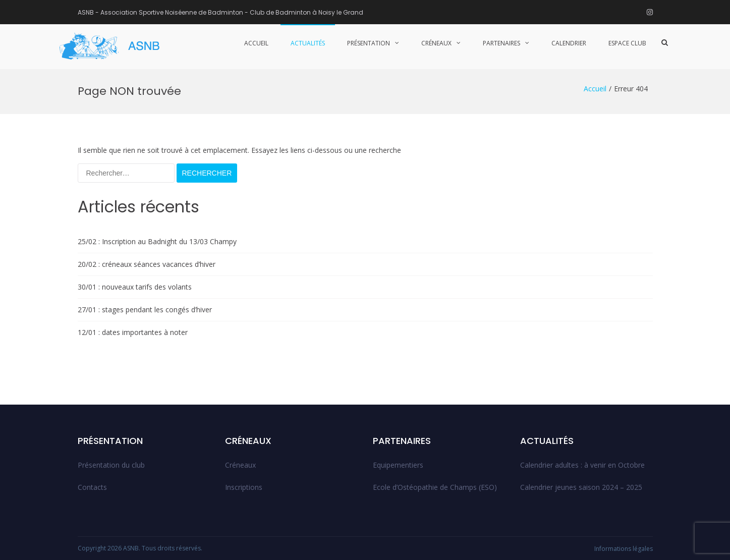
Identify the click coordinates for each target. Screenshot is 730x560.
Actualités (308, 43)
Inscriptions (244, 487)
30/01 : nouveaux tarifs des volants (135, 287)
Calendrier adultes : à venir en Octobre (582, 465)
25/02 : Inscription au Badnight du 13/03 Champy (157, 241)
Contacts (92, 487)
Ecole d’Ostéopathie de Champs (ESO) (435, 487)
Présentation (369, 43)
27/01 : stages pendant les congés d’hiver (145, 310)
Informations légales (624, 549)
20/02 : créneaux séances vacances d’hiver (147, 264)
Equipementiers (398, 465)
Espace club (627, 43)
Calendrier (569, 43)
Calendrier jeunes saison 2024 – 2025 (581, 487)
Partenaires (501, 43)
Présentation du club (111, 465)
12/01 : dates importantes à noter (133, 332)
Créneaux (436, 43)
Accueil (256, 43)
